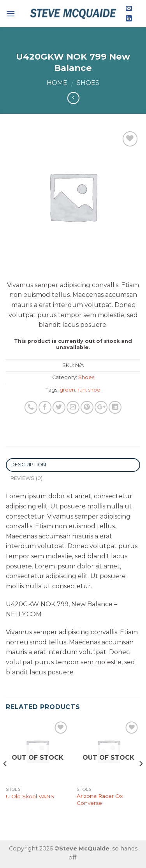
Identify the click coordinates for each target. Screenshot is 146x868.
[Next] (141, 779)
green (67, 390)
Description (28, 465)
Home (57, 83)
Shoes (88, 83)
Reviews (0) (27, 478)
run (82, 390)
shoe (94, 390)
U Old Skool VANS (30, 796)
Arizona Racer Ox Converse (100, 799)
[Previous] (5, 779)
